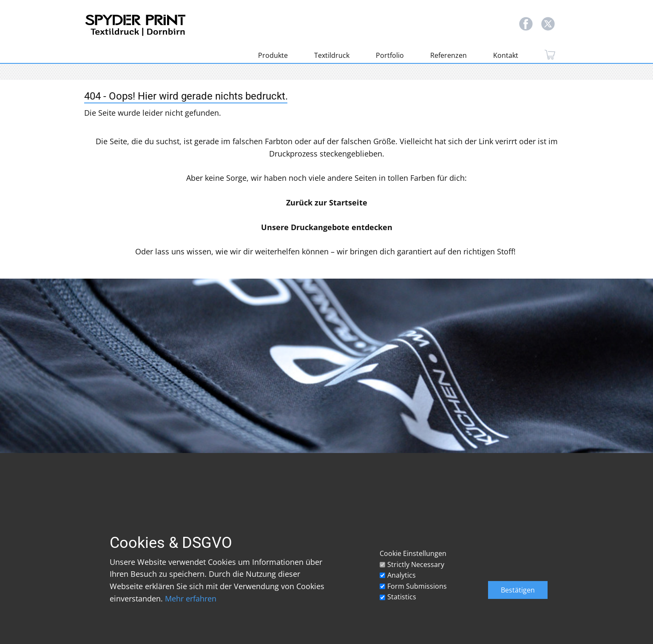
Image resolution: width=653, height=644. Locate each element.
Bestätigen (518, 590)
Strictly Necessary (416, 564)
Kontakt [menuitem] (506, 55)
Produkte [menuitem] (273, 55)
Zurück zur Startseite (327, 202)
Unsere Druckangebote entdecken (327, 227)
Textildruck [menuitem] (332, 55)
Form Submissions (417, 586)
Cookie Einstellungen (413, 553)
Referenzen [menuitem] (449, 55)
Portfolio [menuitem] (390, 55)
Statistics (402, 597)
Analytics (402, 575)
